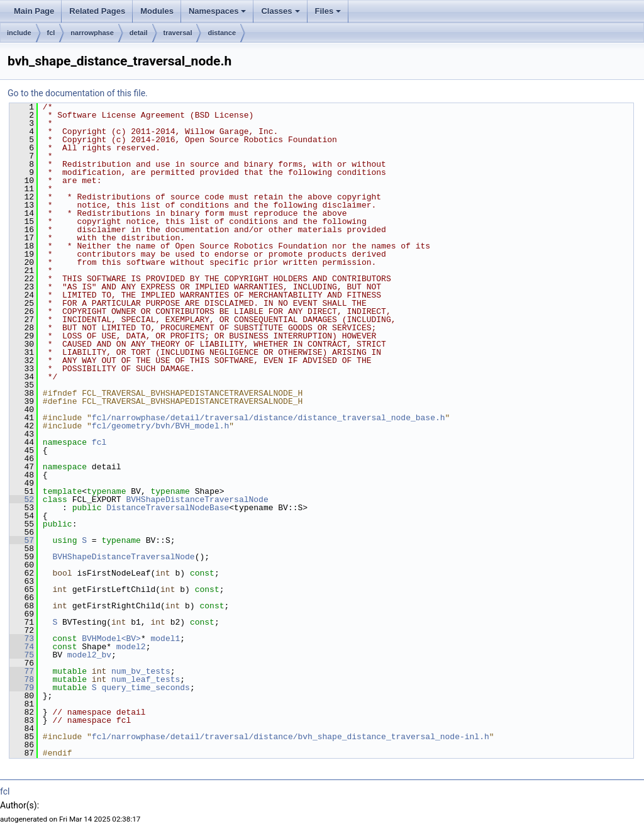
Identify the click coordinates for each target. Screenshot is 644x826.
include (19, 33)
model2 (131, 647)
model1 (165, 639)
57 (22, 540)
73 (22, 639)
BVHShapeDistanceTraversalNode (197, 500)
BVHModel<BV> (111, 639)
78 (22, 679)
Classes (280, 11)
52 (22, 500)
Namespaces (218, 11)
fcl (51, 33)
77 (22, 671)
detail (139, 33)
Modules (157, 11)
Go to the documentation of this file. (78, 93)
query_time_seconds (145, 688)
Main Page (34, 11)
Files (328, 11)
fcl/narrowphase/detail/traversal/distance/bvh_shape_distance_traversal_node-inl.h (291, 737)
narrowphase (92, 33)
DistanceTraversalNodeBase (168, 508)
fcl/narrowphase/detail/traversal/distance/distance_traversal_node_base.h (269, 418)
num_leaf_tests (146, 679)
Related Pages (97, 11)
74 (22, 647)
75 (22, 655)
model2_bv (89, 655)
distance (222, 33)
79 (22, 688)
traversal (178, 33)
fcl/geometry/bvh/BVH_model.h (160, 426)
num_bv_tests (141, 671)
